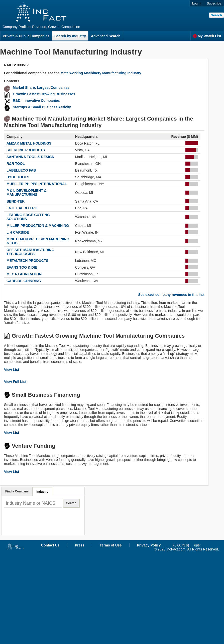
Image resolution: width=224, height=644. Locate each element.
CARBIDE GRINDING (24, 281)
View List (12, 370)
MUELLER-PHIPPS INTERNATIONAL (37, 184)
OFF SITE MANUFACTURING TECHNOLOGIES (30, 252)
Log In (197, 3)
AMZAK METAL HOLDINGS (29, 143)
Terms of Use (111, 545)
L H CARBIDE (18, 232)
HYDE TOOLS (18, 177)
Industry (42, 492)
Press (80, 545)
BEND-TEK (16, 201)
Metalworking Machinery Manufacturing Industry (101, 73)
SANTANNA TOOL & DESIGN (30, 157)
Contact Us (50, 545)
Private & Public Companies (26, 36)
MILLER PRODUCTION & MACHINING (38, 226)
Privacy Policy (149, 545)
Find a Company (17, 491)
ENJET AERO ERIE (22, 208)
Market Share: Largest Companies (41, 88)
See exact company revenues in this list (171, 295)
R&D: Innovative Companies (36, 101)
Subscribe (214, 3)
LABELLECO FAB (21, 170)
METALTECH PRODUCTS (27, 261)
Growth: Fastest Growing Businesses (44, 94)
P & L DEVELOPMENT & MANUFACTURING (27, 193)
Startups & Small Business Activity (42, 107)
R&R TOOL (16, 164)
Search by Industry (70, 36)
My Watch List (207, 36)
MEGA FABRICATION (24, 274)
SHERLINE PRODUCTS (26, 150)
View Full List (15, 382)
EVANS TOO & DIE (22, 267)
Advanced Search (106, 36)
